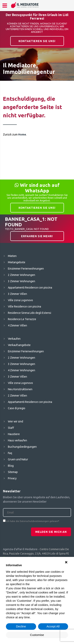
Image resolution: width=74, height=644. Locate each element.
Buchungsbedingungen (22, 447)
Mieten (12, 256)
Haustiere (14, 434)
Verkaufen (14, 339)
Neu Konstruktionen (20, 389)
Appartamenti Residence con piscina (30, 288)
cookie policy (39, 584)
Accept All (53, 626)
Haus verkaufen (17, 440)
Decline (21, 626)
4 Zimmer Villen (17, 325)
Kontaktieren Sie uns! (37, 41)
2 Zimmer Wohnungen (22, 275)
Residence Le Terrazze (22, 319)
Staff (11, 428)
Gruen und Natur (18, 459)
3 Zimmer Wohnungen (22, 281)
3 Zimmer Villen (17, 294)
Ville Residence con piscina (24, 306)
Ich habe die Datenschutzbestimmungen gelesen (32, 521)
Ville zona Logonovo (20, 300)
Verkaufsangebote (19, 345)
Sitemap (13, 472)
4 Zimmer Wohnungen (22, 370)
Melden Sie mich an (51, 532)
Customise (37, 635)
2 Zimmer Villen (17, 396)
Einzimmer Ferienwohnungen (26, 269)
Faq (10, 453)
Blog (11, 466)
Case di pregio (17, 408)
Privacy (12, 478)
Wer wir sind (15, 421)
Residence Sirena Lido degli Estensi (30, 313)
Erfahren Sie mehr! (37, 236)
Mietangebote (17, 262)
